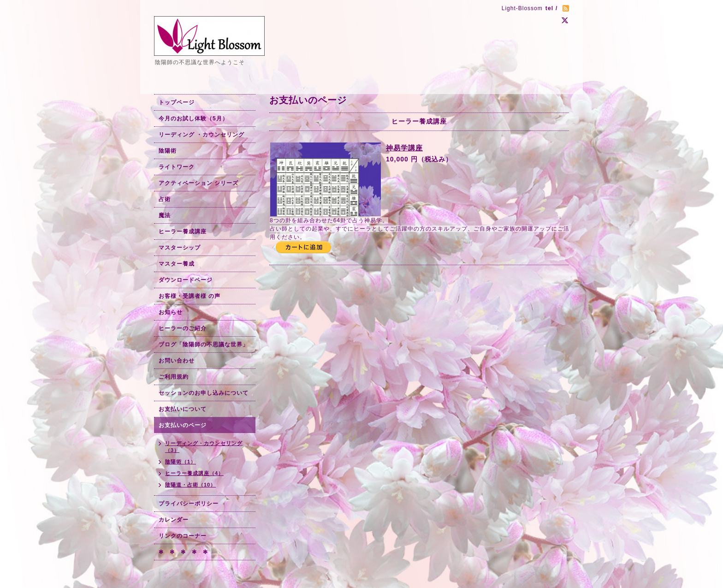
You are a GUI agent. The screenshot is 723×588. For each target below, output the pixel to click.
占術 (165, 199)
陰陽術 (168, 151)
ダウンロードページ (186, 280)
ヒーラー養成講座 (183, 232)
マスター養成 (177, 264)
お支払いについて (183, 409)
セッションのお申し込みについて (204, 393)
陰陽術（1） (181, 462)
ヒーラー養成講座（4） (194, 473)
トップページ (177, 102)
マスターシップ (180, 248)
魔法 (165, 215)
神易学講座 (404, 148)
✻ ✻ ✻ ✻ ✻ (183, 552)
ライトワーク (177, 167)
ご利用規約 (174, 377)
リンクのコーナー (183, 536)
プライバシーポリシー (189, 504)
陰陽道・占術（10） (190, 485)
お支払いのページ (183, 425)
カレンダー (174, 520)
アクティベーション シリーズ (199, 183)
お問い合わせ (177, 361)
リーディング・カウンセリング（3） (204, 447)
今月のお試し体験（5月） (193, 119)
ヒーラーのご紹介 (183, 328)
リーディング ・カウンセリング (201, 135)
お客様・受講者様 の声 (190, 296)
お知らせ (171, 312)
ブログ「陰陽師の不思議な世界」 (204, 344)
